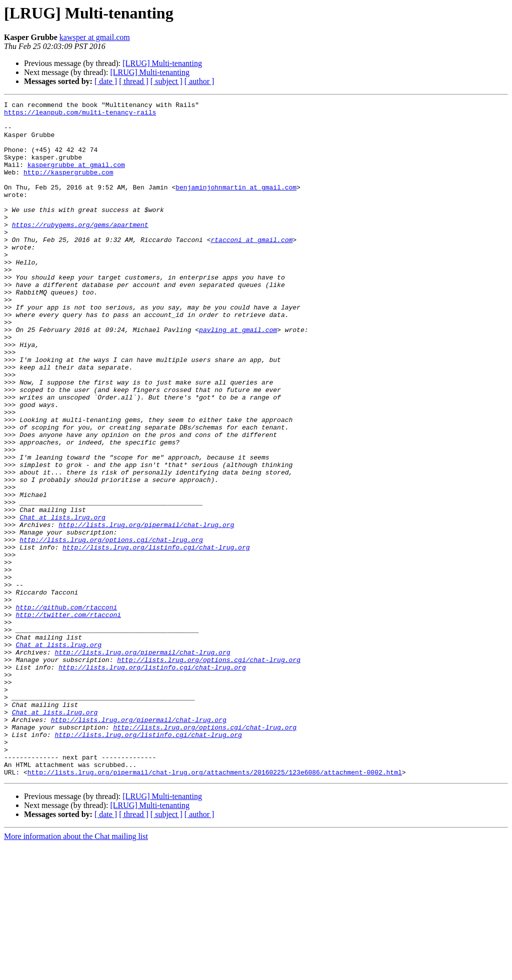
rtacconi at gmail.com (251, 268)
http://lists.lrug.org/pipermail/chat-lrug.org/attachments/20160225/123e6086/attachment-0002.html (215, 907)
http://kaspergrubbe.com (68, 187)
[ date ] (106, 81)
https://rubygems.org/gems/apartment (80, 250)
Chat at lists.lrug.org (62, 601)
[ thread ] (134, 81)
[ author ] (199, 81)
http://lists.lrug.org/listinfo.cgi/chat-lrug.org (156, 637)
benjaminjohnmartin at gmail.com (236, 205)
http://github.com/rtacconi (66, 709)
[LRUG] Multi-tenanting (162, 63)
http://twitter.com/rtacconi (68, 718)
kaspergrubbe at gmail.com (76, 178)
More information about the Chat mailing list (76, 971)
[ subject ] (166, 81)
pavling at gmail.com (238, 376)
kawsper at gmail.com (95, 37)
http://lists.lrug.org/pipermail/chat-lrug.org (146, 610)
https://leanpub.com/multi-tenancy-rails (80, 115)
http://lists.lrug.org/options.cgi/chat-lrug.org (111, 628)
